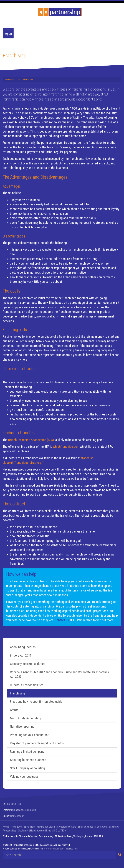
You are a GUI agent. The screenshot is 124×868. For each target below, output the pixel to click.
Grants (14, 710)
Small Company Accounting (27, 768)
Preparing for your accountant (29, 735)
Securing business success (28, 760)
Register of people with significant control (37, 743)
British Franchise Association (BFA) (31, 440)
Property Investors (67, 827)
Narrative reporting (22, 726)
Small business (86, 827)
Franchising (17, 693)
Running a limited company (27, 752)
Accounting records (23, 647)
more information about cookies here (61, 849)
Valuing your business (24, 777)
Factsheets (10, 79)
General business (26, 79)
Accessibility (9, 831)
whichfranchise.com (66, 447)
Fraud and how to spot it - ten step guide (36, 702)
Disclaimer (23, 831)
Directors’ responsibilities (27, 685)
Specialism (29, 827)
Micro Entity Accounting (26, 718)
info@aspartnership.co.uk (23, 810)
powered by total (51, 831)
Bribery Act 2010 (21, 655)
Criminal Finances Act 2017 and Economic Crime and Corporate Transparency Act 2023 (60, 674)
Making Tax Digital (46, 827)
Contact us (62, 620)
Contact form (17, 816)
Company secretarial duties (28, 664)
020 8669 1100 (14, 804)
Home (6, 827)
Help (32, 831)
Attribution (16, 827)
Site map (113, 827)
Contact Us (101, 827)
